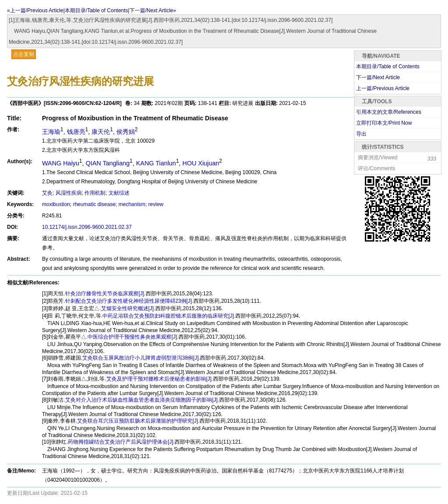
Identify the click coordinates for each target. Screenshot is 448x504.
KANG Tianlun (156, 163)
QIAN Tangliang (108, 163)
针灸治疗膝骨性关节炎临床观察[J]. (105, 294)
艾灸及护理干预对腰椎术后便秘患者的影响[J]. (160, 379)
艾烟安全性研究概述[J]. (128, 308)
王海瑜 (51, 132)
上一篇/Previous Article (383, 88)
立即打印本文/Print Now (384, 123)
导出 (361, 134)
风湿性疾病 (69, 193)
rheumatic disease (94, 204)
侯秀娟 (126, 132)
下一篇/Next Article (378, 77)
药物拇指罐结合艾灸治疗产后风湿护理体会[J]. (121, 442)
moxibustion (56, 204)
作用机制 (95, 193)
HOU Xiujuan (201, 163)
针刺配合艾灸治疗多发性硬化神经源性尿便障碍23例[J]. (129, 301)
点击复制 (24, 54)
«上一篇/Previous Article (35, 10)
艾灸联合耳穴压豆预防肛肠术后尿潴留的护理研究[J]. (138, 421)
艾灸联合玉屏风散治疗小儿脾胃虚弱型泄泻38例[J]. (141, 358)
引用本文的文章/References (389, 112)
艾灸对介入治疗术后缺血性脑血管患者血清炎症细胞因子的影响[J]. (142, 400)
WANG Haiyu (61, 163)
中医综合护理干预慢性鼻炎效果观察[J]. (133, 337)
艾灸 (47, 193)
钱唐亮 (76, 132)
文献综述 (119, 193)
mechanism (132, 204)
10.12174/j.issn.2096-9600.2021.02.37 (87, 227)
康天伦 (101, 132)
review (156, 204)
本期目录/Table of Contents (96, 10)
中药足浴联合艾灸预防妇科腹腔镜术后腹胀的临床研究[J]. (169, 316)
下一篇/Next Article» (153, 10)
